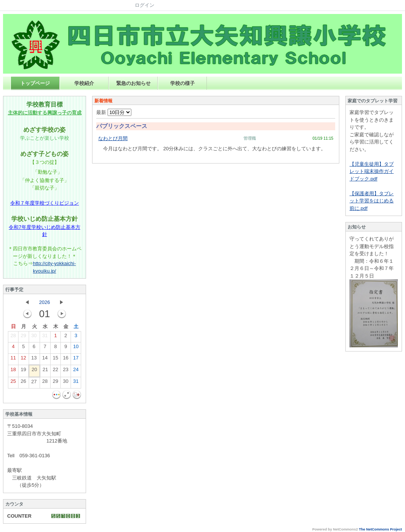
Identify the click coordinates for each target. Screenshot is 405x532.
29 (23, 337)
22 (55, 371)
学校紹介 (84, 83)
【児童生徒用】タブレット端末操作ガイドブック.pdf (372, 171)
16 (66, 359)
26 (23, 383)
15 (55, 359)
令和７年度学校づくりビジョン (45, 203)
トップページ (35, 83)
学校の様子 (182, 83)
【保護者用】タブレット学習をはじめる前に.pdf (372, 201)
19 (23, 371)
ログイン (145, 5)
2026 (45, 302)
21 (45, 371)
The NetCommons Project (380, 529)
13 (34, 359)
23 (66, 371)
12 (23, 359)
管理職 (250, 138)
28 (13, 337)
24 (76, 371)
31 (45, 337)
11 (13, 359)
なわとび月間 (113, 138)
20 (34, 371)
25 (13, 383)
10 (76, 348)
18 (13, 371)
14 (45, 359)
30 (34, 337)
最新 (114, 112)
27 (34, 383)
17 (76, 359)
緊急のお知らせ (133, 83)
